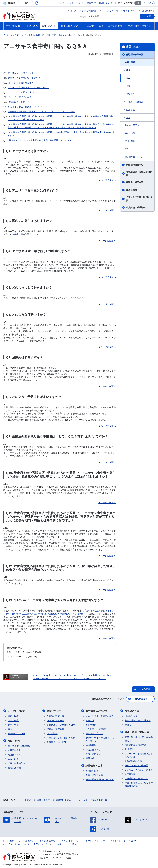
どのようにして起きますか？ (22, 92)
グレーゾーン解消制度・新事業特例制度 (139, 755)
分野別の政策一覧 (135, 55)
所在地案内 (91, 725)
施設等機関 (91, 745)
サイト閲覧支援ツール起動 (93, 3)
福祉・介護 (130, 133)
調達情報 (129, 749)
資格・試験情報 (93, 754)
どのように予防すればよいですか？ (25, 107)
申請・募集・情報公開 (137, 732)
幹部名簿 (90, 720)
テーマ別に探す (16, 711)
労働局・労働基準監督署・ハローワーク (100, 739)
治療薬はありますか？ (19, 102)
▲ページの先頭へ (107, 180)
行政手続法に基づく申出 (137, 778)
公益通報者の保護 (133, 761)
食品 (128, 78)
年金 (127, 149)
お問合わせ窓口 (90, 11)
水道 (128, 118)
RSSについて (41, 844)
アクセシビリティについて (123, 841)
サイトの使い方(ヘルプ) (17, 844)
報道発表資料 (14, 754)
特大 (151, 3)
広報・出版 (13, 759)
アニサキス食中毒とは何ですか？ (24, 78)
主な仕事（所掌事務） (96, 729)
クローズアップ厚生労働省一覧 (92, 800)
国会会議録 (131, 190)
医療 (128, 86)
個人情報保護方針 (48, 841)
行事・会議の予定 (16, 763)
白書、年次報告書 (94, 775)
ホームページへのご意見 (64, 844)
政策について (134, 47)
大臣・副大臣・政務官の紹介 (100, 716)
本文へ (74, 11)
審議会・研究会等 (135, 182)
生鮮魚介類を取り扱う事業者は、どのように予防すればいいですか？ (41, 111)
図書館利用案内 (63, 800)
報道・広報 (14, 740)
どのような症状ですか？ (20, 97)
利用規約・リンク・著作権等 (20, 841)
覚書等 (128, 725)
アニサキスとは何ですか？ (21, 73)
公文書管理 (130, 774)
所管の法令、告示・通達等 (138, 720)
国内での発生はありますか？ (22, 83)
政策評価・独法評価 (136, 208)
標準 (138, 3)
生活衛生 (130, 110)
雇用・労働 (130, 141)
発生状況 (19, 234)
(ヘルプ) (110, 3)
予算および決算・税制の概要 (139, 199)
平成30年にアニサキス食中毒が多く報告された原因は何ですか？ (40, 140)
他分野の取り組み (133, 157)
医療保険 (130, 94)
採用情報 (90, 758)
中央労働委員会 (93, 749)
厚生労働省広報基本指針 (20, 746)
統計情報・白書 (94, 765)
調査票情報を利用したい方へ (100, 779)
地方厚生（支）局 (94, 733)
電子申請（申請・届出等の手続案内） (139, 739)
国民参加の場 (148, 11)
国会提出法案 (131, 716)
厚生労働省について (97, 711)
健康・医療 (130, 62)
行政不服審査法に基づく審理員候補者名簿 (139, 784)
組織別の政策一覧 (135, 165)
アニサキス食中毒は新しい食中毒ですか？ (28, 88)
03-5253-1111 (57, 857)
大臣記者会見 (14, 750)
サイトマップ (130, 11)
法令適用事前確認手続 (135, 744)
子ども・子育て (132, 125)
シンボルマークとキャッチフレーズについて (83, 841)
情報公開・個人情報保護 (137, 765)
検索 (149, 16)
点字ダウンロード (70, 3)
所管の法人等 (43, 800)
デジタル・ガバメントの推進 (139, 769)
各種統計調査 (92, 770)
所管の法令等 (132, 711)
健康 (128, 70)
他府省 (27, 800)
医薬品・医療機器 (135, 102)
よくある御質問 (110, 11)
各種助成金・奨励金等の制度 (139, 173)
